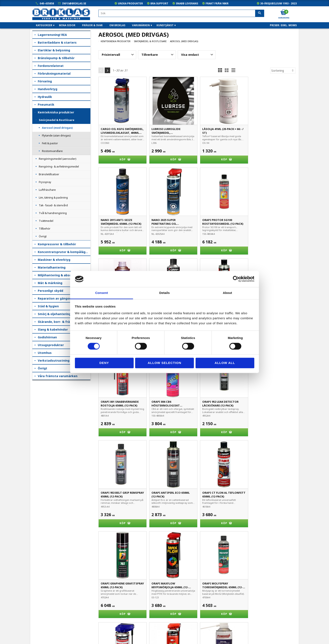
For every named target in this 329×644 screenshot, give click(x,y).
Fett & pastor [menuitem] (50, 143)
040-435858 (47, 3)
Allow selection (164, 363)
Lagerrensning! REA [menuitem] (52, 35)
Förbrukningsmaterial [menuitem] (54, 73)
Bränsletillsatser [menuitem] (49, 174)
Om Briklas (40, 630)
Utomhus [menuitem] (45, 353)
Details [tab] (164, 293)
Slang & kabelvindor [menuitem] (53, 329)
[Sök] (260, 13)
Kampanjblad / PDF (46, 636)
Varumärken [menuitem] (141, 25)
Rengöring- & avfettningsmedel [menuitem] (59, 166)
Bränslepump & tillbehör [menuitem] (56, 58)
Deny (104, 363)
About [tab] (227, 293)
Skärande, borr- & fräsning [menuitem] (58, 322)
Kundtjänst (40, 606)
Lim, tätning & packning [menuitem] (53, 197)
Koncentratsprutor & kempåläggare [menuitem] (64, 252)
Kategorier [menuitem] (44, 25)
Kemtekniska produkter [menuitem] (56, 112)
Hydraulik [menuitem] (45, 97)
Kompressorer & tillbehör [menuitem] (57, 244)
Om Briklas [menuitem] (117, 25)
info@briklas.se (74, 3)
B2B (35, 612)
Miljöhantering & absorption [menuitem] (59, 275)
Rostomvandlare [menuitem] (52, 151)
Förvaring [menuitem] (45, 81)
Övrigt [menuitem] (43, 236)
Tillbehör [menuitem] (45, 229)
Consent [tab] (102, 293)
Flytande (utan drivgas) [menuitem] (56, 135)
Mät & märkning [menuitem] (50, 283)
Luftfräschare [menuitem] (47, 190)
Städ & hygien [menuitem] (48, 306)
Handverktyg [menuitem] (48, 89)
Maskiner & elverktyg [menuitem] (54, 260)
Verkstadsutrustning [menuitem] (54, 360)
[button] (117, 55)
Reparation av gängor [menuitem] (54, 298)
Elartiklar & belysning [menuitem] (54, 50)
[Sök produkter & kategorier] (181, 13)
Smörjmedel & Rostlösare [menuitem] (57, 120)
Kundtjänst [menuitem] (165, 25)
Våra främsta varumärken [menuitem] (58, 376)
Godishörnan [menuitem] (47, 337)
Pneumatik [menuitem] (46, 105)
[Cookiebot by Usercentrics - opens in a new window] (236, 279)
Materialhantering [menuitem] (52, 267)
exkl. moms (289, 25)
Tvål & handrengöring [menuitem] (53, 213)
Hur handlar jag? (44, 618)
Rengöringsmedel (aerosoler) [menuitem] (58, 159)
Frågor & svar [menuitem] (92, 25)
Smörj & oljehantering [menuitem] (54, 314)
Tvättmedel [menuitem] (46, 221)
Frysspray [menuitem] (45, 182)
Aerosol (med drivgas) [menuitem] (57, 128)
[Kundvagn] (283, 12)
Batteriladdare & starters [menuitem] (57, 42)
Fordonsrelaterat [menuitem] (51, 66)
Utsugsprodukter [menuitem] (51, 345)
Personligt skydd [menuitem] (50, 291)
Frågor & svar (42, 624)
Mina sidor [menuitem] (67, 25)
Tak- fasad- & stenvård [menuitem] (53, 205)
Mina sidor (40, 594)
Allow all (225, 363)
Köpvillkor (39, 600)
